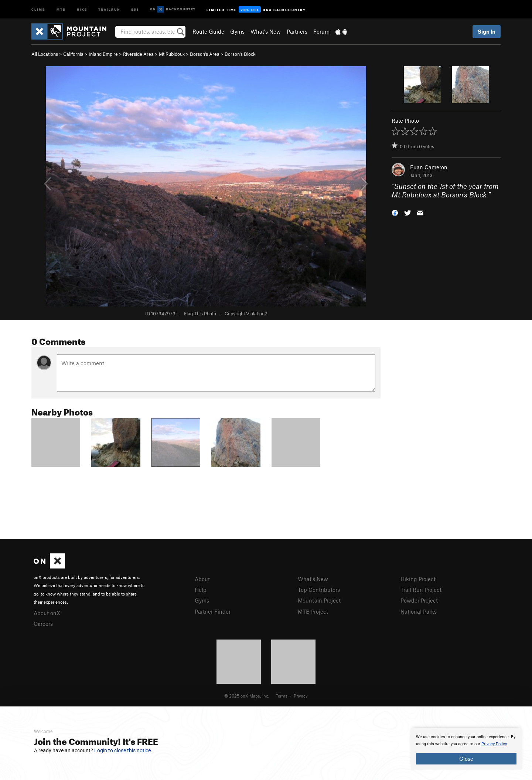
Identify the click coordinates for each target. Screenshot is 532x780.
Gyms (237, 31)
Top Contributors (319, 590)
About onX (47, 613)
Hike (82, 9)
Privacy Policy (494, 744)
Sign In (487, 31)
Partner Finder (213, 611)
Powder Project (419, 600)
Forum (321, 31)
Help (201, 590)
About (202, 579)
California (73, 54)
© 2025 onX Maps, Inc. (247, 696)
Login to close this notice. (123, 750)
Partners (297, 31)
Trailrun (109, 9)
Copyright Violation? (246, 313)
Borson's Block (240, 54)
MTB (61, 9)
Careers (43, 624)
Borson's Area (205, 54)
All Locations (45, 54)
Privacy (301, 696)
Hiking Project (418, 579)
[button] (395, 212)
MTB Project (313, 611)
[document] (466, 749)
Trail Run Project (421, 590)
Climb (38, 9)
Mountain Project (319, 600)
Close (466, 759)
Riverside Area (138, 54)
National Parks (419, 611)
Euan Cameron (429, 167)
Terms (282, 696)
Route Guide (208, 31)
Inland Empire (103, 54)
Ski (135, 9)
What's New (266, 31)
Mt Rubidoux (172, 54)
